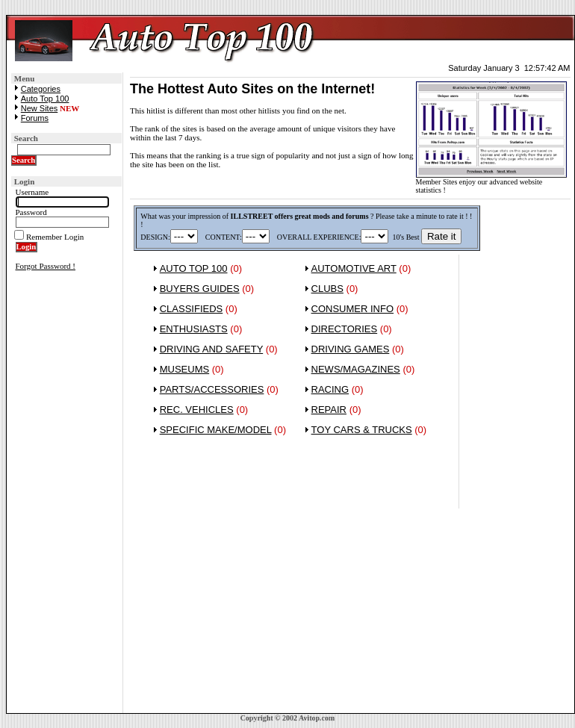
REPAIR (329, 410)
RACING (330, 389)
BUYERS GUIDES (200, 289)
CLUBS (327, 289)
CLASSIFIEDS (192, 309)
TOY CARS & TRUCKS (362, 430)
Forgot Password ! (46, 266)
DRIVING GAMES (351, 349)
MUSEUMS (184, 369)
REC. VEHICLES (197, 410)
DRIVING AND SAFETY (211, 349)
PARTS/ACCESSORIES (212, 389)
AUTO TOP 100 (194, 268)
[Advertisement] (515, 488)
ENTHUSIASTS (194, 329)
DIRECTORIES (345, 329)
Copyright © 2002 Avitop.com (288, 718)
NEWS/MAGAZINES (356, 369)
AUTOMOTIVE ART (354, 268)
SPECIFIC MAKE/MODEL (216, 430)
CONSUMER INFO (353, 309)
